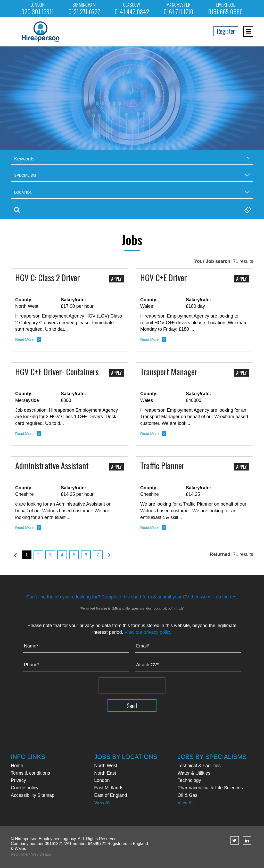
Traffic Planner (162, 466)
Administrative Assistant (52, 466)
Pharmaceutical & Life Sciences (210, 788)
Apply (116, 279)
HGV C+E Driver (164, 278)
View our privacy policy (148, 632)
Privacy (18, 780)
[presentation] (132, 685)
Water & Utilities (194, 773)
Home (17, 766)
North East (105, 773)
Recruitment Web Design (31, 854)
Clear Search (247, 210)
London (102, 780)
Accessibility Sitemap (33, 795)
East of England (110, 795)
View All (102, 803)
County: (24, 300)
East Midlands (109, 788)
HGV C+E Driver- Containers (57, 372)
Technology (189, 780)
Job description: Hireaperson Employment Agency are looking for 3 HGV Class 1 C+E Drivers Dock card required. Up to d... (67, 417)
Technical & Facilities (199, 766)
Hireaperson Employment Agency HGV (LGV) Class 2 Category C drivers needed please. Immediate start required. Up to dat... (69, 323)
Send (132, 705)
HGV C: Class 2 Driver (48, 278)
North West (106, 766)
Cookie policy (25, 788)
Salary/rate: (73, 300)
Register (226, 31)
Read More (24, 339)
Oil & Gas (188, 795)
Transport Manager (169, 372)
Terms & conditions (30, 773)
